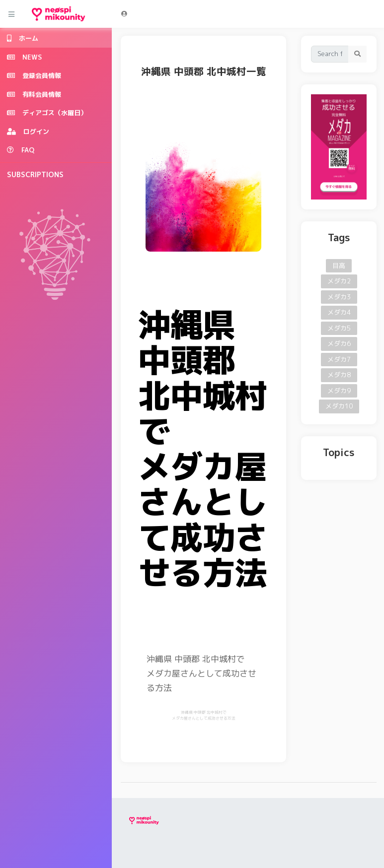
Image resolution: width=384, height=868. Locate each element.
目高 (339, 266)
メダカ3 (339, 297)
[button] (124, 14)
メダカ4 (339, 312)
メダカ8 (339, 375)
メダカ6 (339, 343)
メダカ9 (339, 391)
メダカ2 (339, 281)
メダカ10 (339, 406)
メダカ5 (339, 328)
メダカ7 (339, 359)
